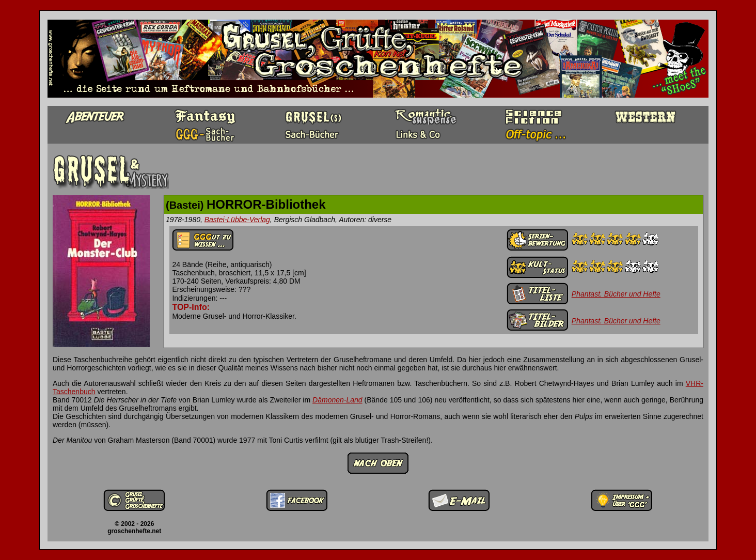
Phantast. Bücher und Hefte (616, 294)
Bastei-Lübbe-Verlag (237, 220)
